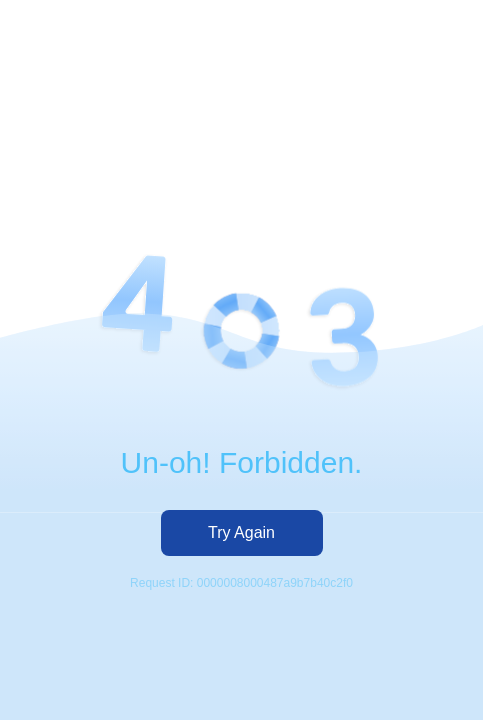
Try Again (241, 532)
